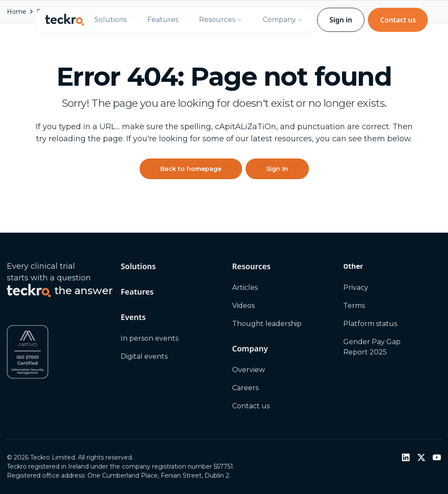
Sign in (341, 20)
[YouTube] (437, 457)
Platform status (370, 324)
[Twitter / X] (421, 457)
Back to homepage (191, 169)
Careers (245, 388)
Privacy (356, 287)
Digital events (144, 356)
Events (133, 317)
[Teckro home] (65, 20)
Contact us (398, 20)
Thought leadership (267, 324)
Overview (249, 370)
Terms (354, 306)
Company (283, 20)
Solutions (110, 20)
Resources (221, 20)
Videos (243, 306)
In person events (149, 338)
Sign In (277, 169)
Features (163, 20)
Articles (245, 287)
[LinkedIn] (406, 457)
